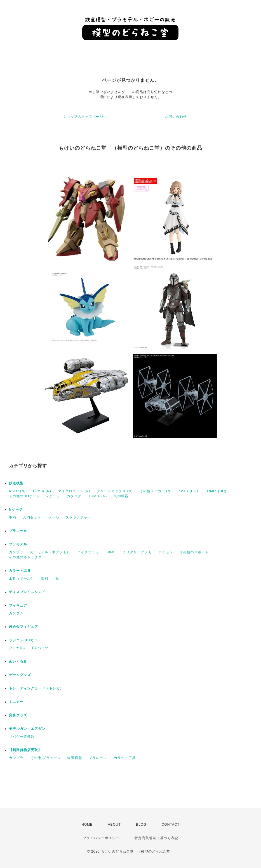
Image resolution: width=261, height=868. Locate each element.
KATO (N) (17, 491)
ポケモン (166, 552)
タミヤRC (17, 648)
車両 (13, 517)
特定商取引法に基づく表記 (156, 838)
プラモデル (18, 544)
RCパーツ (40, 648)
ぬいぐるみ (18, 661)
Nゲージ (16, 510)
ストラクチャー (78, 517)
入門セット (32, 517)
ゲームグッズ (20, 675)
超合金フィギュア (23, 627)
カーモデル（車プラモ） (50, 552)
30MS (111, 552)
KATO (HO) (188, 491)
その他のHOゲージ (24, 496)
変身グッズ (18, 715)
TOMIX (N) (42, 491)
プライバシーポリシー (101, 838)
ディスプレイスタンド (27, 592)
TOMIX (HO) (216, 491)
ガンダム (16, 613)
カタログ (74, 496)
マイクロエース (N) (74, 491)
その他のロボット (194, 552)
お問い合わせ (176, 117)
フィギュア (18, 605)
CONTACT (171, 825)
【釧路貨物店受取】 (25, 750)
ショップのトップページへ (85, 117)
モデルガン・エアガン (27, 729)
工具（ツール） (22, 578)
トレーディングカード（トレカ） (36, 688)
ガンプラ (16, 552)
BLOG (141, 825)
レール (54, 517)
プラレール (18, 531)
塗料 (45, 578)
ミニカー (16, 702)
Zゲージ (53, 496)
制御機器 (121, 496)
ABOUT (114, 825)
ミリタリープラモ (137, 552)
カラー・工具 (20, 571)
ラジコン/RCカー (23, 640)
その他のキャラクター (27, 557)
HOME (87, 825)
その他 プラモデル (45, 758)
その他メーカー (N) (156, 491)
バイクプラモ (88, 552)
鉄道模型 (16, 483)
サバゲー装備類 (22, 737)
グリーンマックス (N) (115, 491)
